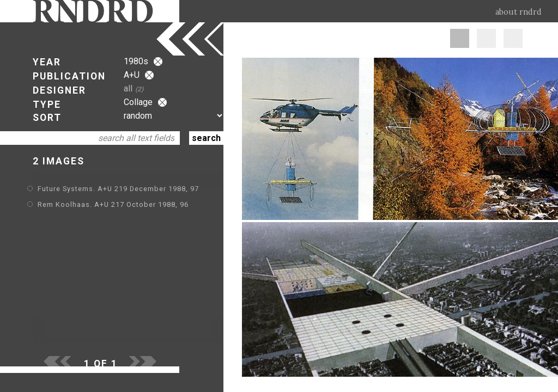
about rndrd (518, 12)
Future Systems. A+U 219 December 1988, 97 (118, 189)
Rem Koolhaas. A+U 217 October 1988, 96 (113, 204)
